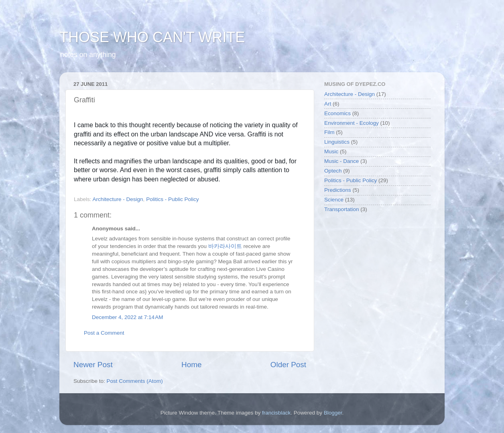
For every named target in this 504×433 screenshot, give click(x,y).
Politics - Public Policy (172, 199)
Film (329, 132)
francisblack (276, 413)
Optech (333, 171)
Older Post (288, 365)
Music (331, 151)
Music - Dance (341, 161)
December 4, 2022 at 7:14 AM (127, 317)
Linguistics (337, 142)
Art (328, 104)
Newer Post (93, 365)
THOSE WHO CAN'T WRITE (152, 37)
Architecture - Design (118, 199)
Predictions (338, 190)
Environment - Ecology (352, 123)
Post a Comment (104, 333)
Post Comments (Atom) (135, 381)
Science (334, 200)
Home (191, 365)
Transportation (342, 209)
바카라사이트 (225, 246)
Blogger (333, 413)
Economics (337, 113)
